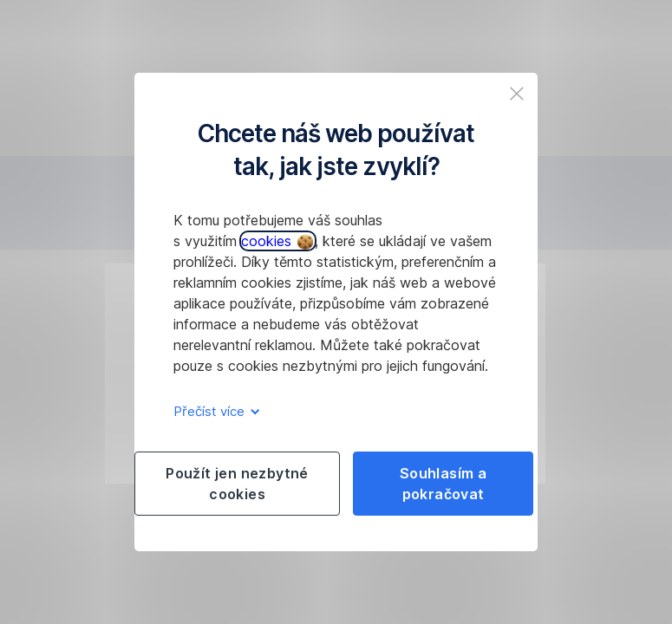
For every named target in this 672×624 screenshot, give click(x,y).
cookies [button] (277, 241)
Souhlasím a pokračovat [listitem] (443, 484)
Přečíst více (214, 411)
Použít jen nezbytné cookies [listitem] (237, 484)
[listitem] (517, 94)
